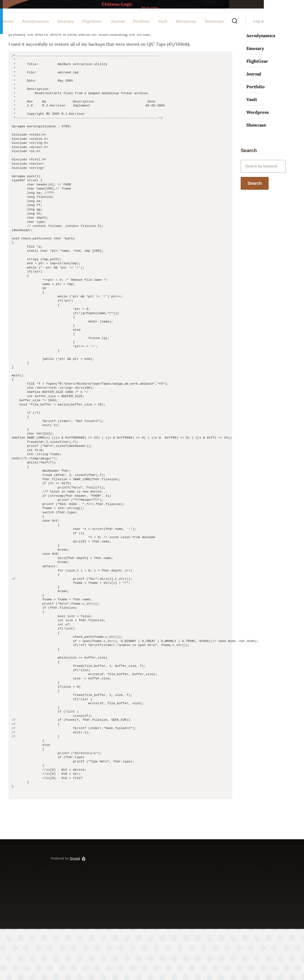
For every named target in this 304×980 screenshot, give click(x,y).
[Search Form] (274, 38)
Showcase (256, 176)
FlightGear (257, 112)
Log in (299, 38)
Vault (252, 151)
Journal (254, 125)
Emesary (255, 99)
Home (55, 56)
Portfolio (255, 138)
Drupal (75, 910)
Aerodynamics (261, 87)
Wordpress (258, 163)
